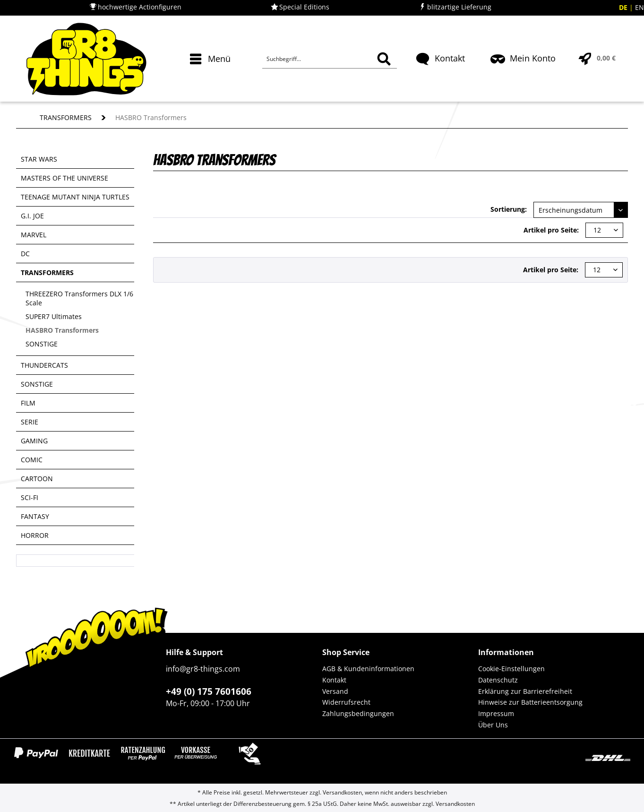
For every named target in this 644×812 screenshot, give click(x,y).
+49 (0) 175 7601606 (209, 691)
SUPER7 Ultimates (54, 316)
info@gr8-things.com (203, 669)
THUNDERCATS (44, 365)
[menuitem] (211, 76)
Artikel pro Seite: (551, 230)
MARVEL (34, 235)
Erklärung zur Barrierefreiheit (525, 691)
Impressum (496, 713)
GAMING (34, 441)
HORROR (35, 535)
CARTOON (37, 479)
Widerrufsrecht (346, 702)
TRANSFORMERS (47, 272)
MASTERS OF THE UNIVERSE (64, 178)
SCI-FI (30, 497)
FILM (28, 403)
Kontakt (334, 680)
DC (25, 254)
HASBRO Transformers (62, 330)
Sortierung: (509, 209)
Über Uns (493, 725)
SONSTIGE (42, 344)
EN (640, 7)
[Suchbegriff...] (329, 59)
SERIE (30, 422)
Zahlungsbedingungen (358, 713)
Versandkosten (342, 792)
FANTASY (35, 516)
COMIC (32, 460)
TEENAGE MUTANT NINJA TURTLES (75, 197)
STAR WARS (39, 159)
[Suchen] (384, 59)
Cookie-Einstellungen (511, 669)
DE (624, 7)
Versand (335, 691)
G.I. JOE (32, 216)
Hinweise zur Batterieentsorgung (530, 702)
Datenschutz (498, 680)
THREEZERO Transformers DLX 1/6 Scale (79, 298)
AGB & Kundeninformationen (368, 669)
